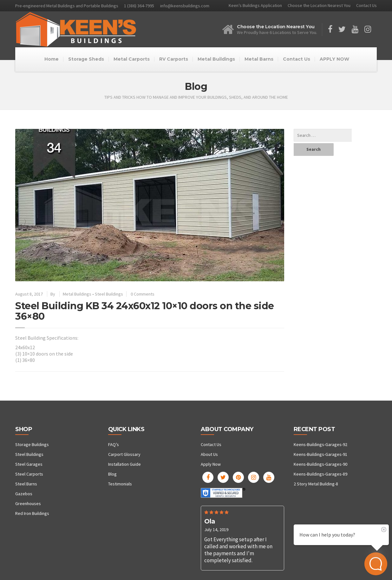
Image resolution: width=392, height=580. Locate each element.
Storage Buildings (32, 444)
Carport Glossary (124, 454)
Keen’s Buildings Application (255, 5)
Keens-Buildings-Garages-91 (320, 454)
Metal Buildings (216, 59)
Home (52, 59)
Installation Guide (124, 464)
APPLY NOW (334, 59)
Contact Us (366, 5)
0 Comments (143, 294)
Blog (112, 474)
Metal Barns (259, 59)
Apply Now (211, 464)
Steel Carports (29, 474)
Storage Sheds (86, 59)
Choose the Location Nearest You (319, 5)
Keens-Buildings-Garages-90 (320, 464)
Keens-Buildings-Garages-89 (320, 474)
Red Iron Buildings (32, 513)
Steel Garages (29, 464)
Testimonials (120, 484)
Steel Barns (26, 484)
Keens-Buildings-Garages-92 (320, 444)
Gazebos (24, 494)
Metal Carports (132, 59)
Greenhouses (28, 503)
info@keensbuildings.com (185, 6)
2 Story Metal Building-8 (316, 484)
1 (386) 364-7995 (139, 6)
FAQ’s (114, 444)
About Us (209, 454)
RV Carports (174, 59)
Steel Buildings (109, 294)
